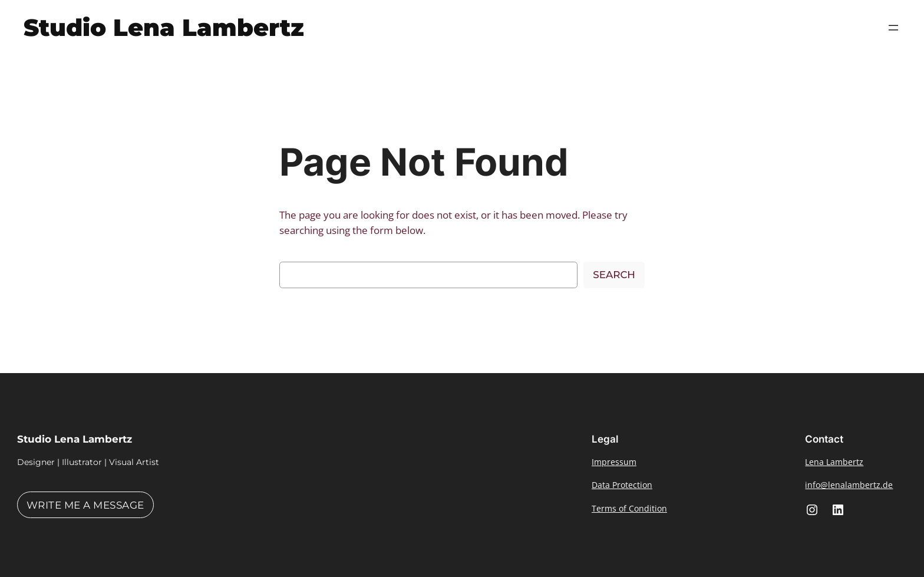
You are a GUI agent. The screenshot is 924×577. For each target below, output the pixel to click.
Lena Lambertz (834, 462)
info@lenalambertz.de (849, 485)
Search (614, 275)
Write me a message (85, 505)
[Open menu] (893, 28)
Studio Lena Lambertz (164, 27)
